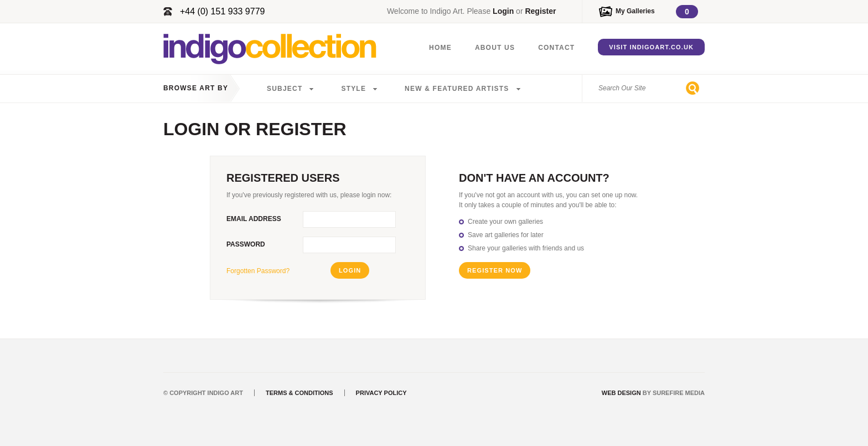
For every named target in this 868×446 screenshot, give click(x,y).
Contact (556, 48)
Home (440, 48)
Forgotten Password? (258, 271)
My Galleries (635, 11)
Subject (285, 89)
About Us (495, 48)
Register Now (495, 270)
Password (246, 244)
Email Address (254, 219)
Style (353, 89)
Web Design (621, 393)
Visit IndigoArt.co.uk (651, 47)
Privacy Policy (381, 393)
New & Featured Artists (457, 89)
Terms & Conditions (299, 393)
